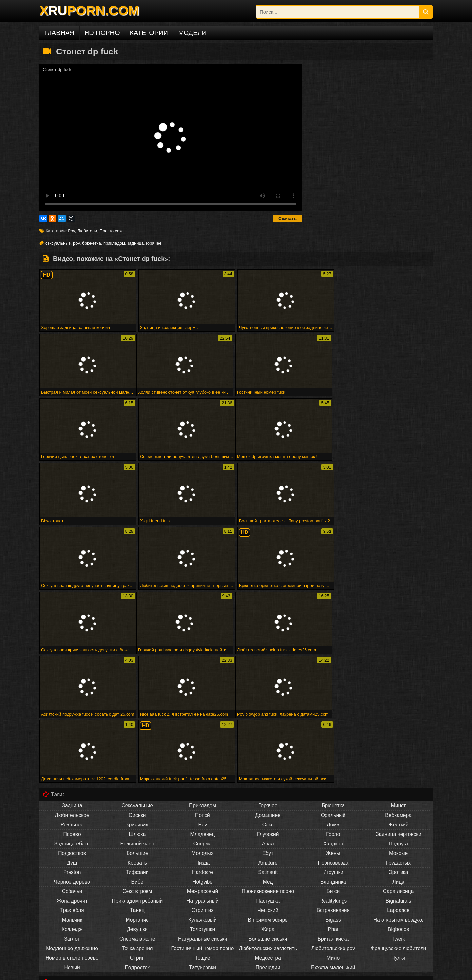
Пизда (203, 733)
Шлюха (137, 705)
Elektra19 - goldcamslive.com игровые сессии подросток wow (118, 904)
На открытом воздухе (399, 790)
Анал (268, 714)
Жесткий (398, 695)
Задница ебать (72, 714)
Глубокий (268, 705)
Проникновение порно (268, 762)
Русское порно (72, 944)
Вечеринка (268, 864)
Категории (149, 33)
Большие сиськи (268, 809)
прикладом (114, 243)
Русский (268, 944)
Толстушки (203, 800)
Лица (398, 752)
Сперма (203, 714)
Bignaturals (399, 771)
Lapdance (398, 781)
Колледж (72, 800)
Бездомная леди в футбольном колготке (100, 909)
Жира (268, 800)
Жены (333, 724)
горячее (154, 243)
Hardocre (203, 743)
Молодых (202, 724)
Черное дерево (72, 752)
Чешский (268, 781)
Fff (178, 899)
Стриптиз (202, 781)
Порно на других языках (82, 932)
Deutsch (137, 944)
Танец (137, 781)
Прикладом (203, 676)
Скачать (287, 219)
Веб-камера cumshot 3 (302, 899)
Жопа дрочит (72, 771)
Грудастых (398, 733)
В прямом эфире (268, 790)
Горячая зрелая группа (279, 904)
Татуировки (203, 838)
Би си (333, 762)
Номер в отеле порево (72, 828)
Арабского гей (398, 864)
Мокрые (398, 724)
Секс (268, 695)
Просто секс (112, 231)
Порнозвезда (333, 733)
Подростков (72, 724)
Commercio (333, 864)
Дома (333, 695)
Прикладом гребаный (137, 771)
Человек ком (398, 873)
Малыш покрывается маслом (164, 914)
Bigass (333, 790)
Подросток (137, 838)
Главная (59, 33)
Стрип (137, 828)
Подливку (137, 873)
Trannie (203, 873)
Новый (72, 838)
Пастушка (268, 771)
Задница (72, 676)
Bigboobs (398, 800)
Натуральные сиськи (203, 809)
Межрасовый (203, 762)
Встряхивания (333, 781)
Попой (203, 686)
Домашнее (268, 686)
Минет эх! (151, 909)
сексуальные (58, 243)
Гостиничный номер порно (203, 819)
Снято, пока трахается (326, 904)
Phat (333, 800)
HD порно (102, 33)
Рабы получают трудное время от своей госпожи (126, 899)
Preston (72, 743)
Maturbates (333, 873)
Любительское (72, 686)
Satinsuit (268, 743)
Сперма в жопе (137, 809)
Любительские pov (333, 819)
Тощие (202, 828)
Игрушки (333, 743)
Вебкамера (398, 686)
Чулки (398, 828)
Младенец (203, 705)
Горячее (268, 676)
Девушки (137, 800)
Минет (399, 676)
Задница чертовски (398, 705)
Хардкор (333, 714)
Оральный (333, 686)
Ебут (268, 724)
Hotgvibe (203, 752)
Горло (333, 705)
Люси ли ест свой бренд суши (377, 909)
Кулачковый (203, 790)
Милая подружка (60, 899)
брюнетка (91, 243)
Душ (72, 733)
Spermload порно (268, 873)
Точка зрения (137, 819)
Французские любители (398, 819)
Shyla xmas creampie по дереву (225, 914)
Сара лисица (399, 762)
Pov (71, 231)
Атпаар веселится (197, 904)
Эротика (399, 743)
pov (76, 243)
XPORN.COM (89, 10)
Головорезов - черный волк (189, 909)
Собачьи (72, 762)
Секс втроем (137, 762)
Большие (137, 724)
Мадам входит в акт (236, 904)
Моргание (138, 790)
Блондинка (333, 752)
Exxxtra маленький (333, 838)
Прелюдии (268, 838)
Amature (268, 733)
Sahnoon (137, 864)
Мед (268, 752)
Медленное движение (72, 819)
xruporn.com (55, 973)
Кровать (137, 733)
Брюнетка (333, 676)
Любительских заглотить (268, 819)
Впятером (72, 864)
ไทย (333, 944)
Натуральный (203, 771)
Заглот (72, 809)
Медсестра (268, 828)
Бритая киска (333, 809)
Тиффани (137, 743)
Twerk (399, 809)
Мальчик (72, 790)
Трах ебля (72, 781)
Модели (192, 33)
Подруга (398, 714)
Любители (87, 231)
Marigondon (203, 864)
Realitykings (333, 771)
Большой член (138, 714)
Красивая (137, 695)
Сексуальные (137, 676)
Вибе (138, 752)
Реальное (72, 695)
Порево (72, 705)
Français (203, 944)
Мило (333, 828)
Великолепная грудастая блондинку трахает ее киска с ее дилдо (282, 909)
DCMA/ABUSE (85, 973)
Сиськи (137, 686)
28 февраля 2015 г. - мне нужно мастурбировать (230, 899)
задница (135, 243)
